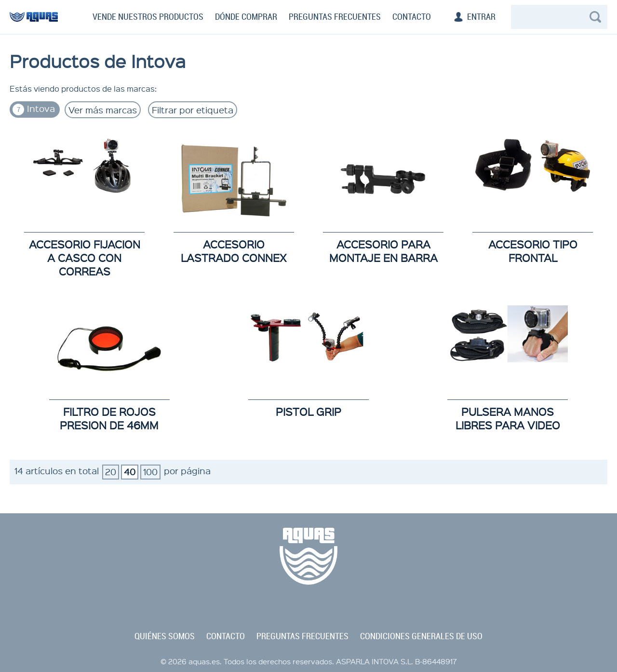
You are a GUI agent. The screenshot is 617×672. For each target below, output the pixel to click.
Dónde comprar (246, 17)
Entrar (481, 17)
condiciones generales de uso (421, 636)
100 (150, 472)
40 (130, 472)
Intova (34, 109)
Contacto (412, 17)
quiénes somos (165, 636)
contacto (226, 636)
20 (111, 472)
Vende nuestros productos (148, 17)
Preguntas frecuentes (335, 17)
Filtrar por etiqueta (193, 110)
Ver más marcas (103, 110)
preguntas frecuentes (302, 636)
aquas (34, 21)
